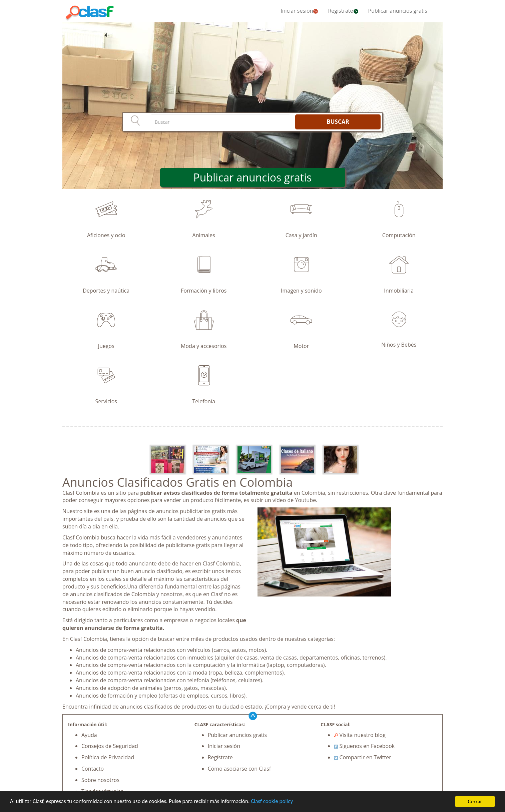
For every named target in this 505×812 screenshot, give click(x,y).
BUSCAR (338, 122)
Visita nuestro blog (360, 735)
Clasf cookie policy (273, 802)
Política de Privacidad (108, 757)
